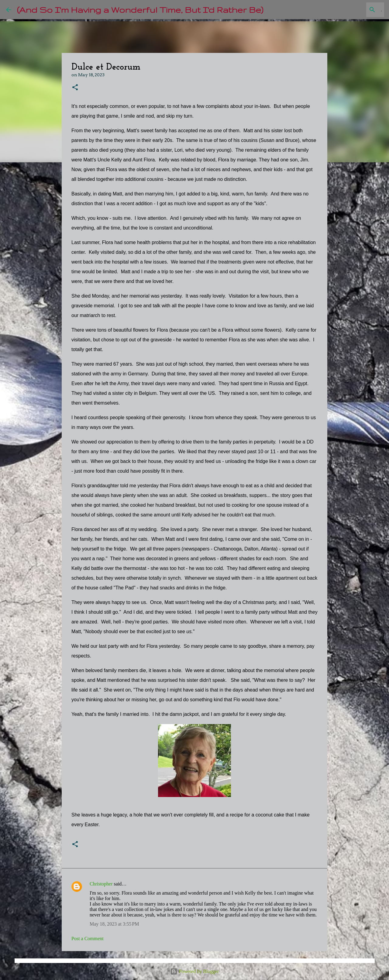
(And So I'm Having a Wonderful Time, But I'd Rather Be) (140, 10)
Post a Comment (88, 939)
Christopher (101, 884)
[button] (75, 88)
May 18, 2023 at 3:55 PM (114, 924)
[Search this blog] (352, 10)
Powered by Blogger (194, 971)
